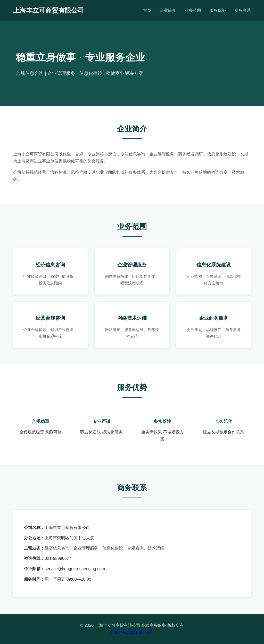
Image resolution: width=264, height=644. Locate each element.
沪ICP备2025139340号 (132, 632)
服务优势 (218, 10)
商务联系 (243, 10)
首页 (147, 10)
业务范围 (193, 10)
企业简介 (168, 10)
